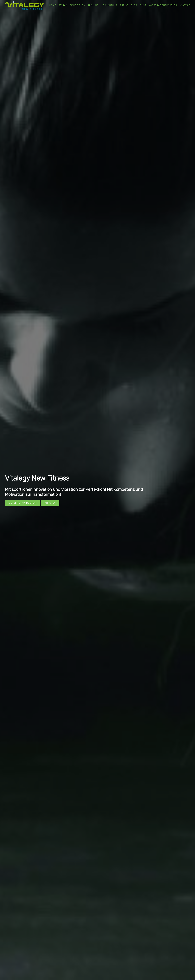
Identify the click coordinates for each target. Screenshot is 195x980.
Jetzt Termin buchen (22, 503)
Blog (134, 5)
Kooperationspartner (163, 5)
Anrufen (50, 503)
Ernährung (110, 5)
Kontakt (185, 5)
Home (53, 5)
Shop (143, 5)
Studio (63, 5)
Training (93, 5)
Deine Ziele (77, 5)
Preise (124, 5)
